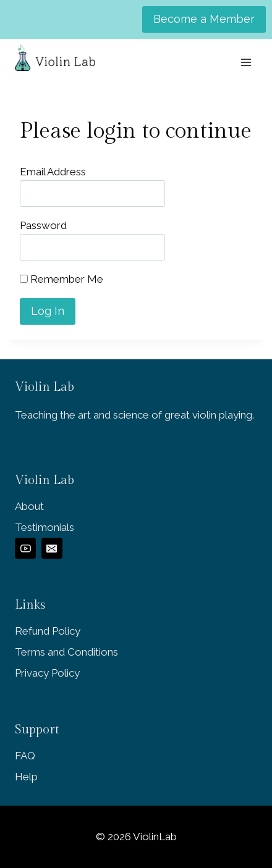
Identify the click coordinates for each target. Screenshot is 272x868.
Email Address (53, 172)
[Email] (52, 548)
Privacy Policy (47, 673)
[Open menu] (246, 62)
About (29, 506)
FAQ (25, 756)
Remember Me (62, 279)
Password (43, 225)
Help (26, 777)
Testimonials (45, 527)
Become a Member (204, 19)
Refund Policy (48, 631)
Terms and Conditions (66, 652)
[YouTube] (25, 548)
